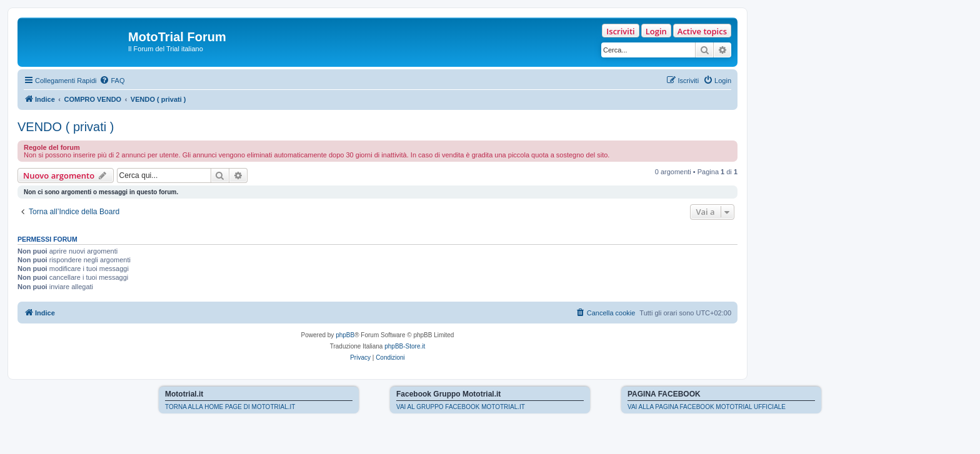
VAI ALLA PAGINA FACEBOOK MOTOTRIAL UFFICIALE (707, 407)
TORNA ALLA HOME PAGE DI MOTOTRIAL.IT (230, 407)
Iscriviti (620, 31)
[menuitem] (112, 81)
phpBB (345, 335)
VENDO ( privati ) (66, 127)
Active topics (702, 31)
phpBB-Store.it (405, 346)
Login (656, 31)
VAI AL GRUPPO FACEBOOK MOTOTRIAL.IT (461, 407)
